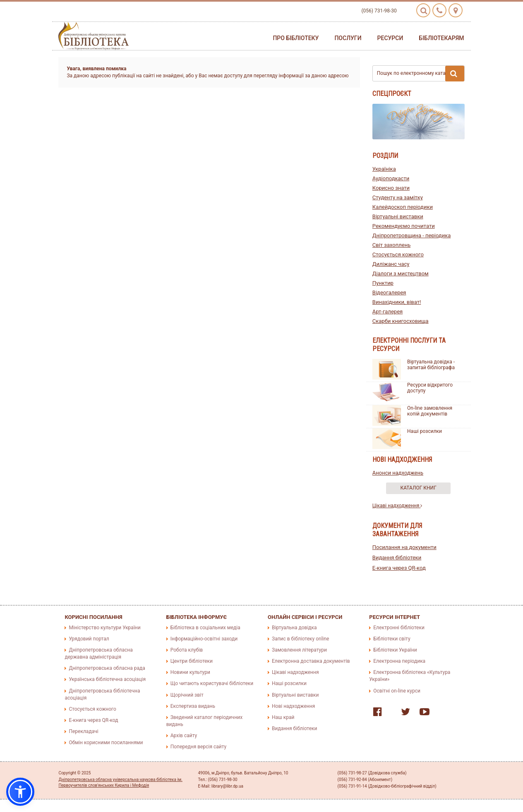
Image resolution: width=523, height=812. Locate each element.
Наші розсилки (425, 431)
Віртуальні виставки (398, 216)
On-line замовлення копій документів (430, 411)
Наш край (283, 717)
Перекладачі (83, 731)
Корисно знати (391, 188)
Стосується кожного (398, 254)
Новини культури (190, 672)
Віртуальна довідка (294, 628)
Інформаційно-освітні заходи (204, 639)
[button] (20, 792)
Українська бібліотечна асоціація (107, 679)
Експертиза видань (193, 706)
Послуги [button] (348, 38)
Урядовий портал (89, 639)
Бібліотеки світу (392, 639)
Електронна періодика (399, 661)
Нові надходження (293, 706)
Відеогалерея (389, 293)
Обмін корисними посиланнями (106, 743)
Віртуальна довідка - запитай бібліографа (431, 365)
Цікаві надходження (397, 506)
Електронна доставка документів (311, 661)
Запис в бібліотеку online (300, 639)
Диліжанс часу (391, 264)
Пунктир (383, 283)
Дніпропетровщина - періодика (412, 235)
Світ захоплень (391, 245)
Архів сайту (184, 736)
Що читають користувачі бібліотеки (212, 683)
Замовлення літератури (299, 650)
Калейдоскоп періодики (403, 207)
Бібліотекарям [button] (441, 38)
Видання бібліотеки (397, 558)
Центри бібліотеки (192, 661)
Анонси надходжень (398, 473)
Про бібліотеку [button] (296, 38)
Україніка (384, 169)
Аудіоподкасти (391, 178)
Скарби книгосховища (401, 321)
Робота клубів (187, 650)
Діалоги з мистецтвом (401, 273)
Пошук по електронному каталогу (421, 74)
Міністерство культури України (104, 628)
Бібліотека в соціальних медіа (205, 628)
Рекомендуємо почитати (404, 226)
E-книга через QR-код (399, 568)
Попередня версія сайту (199, 747)
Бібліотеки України (395, 650)
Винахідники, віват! (397, 302)
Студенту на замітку (398, 197)
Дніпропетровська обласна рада (107, 668)
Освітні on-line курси (397, 691)
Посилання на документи (404, 547)
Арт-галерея (387, 312)
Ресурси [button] (390, 38)
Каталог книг (419, 488)
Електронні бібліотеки (399, 628)
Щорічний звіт (187, 695)
